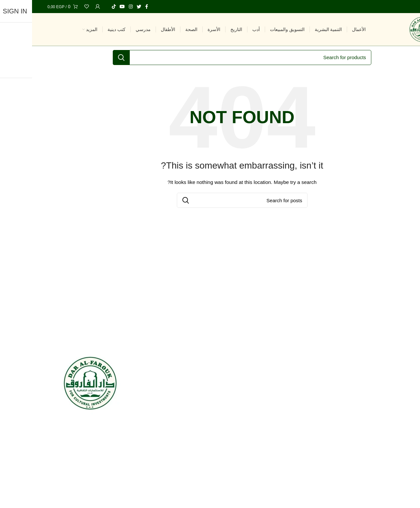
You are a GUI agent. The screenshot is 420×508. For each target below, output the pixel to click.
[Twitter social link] (107, 7)
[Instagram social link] (99, 7)
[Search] (210, 57)
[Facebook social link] (115, 7)
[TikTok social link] (82, 7)
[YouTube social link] (90, 7)
